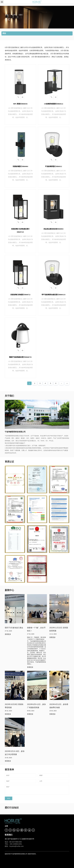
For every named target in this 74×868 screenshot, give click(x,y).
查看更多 (8, 634)
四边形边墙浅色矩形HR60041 (54, 229)
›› (67, 383)
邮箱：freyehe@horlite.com (14, 846)
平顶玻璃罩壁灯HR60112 (53, 166)
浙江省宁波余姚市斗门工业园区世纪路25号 (20, 839)
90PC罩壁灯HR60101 (20, 104)
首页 (7, 15)
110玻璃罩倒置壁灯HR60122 (53, 104)
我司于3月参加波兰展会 (14, 628)
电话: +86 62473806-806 (13, 842)
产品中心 (14, 15)
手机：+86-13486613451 (13, 844)
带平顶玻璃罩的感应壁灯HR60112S (54, 295)
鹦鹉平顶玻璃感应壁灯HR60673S (20, 357)
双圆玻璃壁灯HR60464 (20, 166)
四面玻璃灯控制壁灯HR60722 (20, 295)
